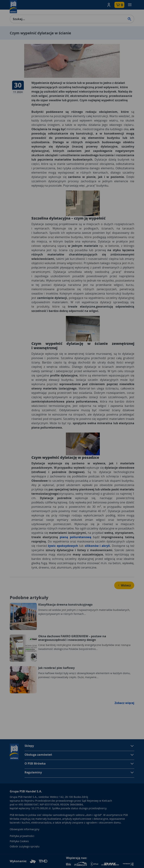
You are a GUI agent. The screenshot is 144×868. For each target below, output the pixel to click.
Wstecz (124, 585)
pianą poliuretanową (76, 537)
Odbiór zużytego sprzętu (25, 846)
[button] (109, 5)
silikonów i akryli (97, 546)
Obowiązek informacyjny (25, 829)
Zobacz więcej (124, 703)
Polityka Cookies (19, 841)
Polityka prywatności (22, 836)
